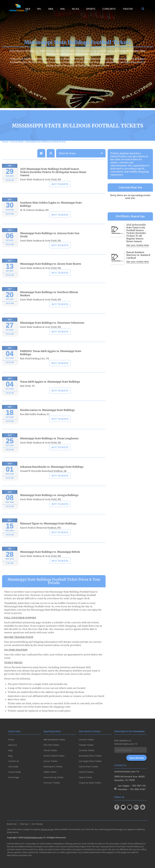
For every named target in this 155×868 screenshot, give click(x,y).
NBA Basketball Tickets (54, 740)
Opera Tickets (85, 777)
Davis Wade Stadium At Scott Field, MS (40, 187)
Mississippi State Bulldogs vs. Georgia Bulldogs (49, 502)
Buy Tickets (60, 191)
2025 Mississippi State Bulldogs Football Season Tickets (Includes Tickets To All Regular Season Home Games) (53, 179)
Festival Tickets (86, 772)
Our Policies (37, 824)
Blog (10, 756)
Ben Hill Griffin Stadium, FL (35, 421)
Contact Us (14, 761)
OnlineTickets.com (33, 838)
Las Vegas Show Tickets (90, 761)
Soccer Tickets (51, 761)
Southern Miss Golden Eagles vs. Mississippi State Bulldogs (51, 211)
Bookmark (12, 824)
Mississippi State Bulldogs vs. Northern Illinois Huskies (49, 301)
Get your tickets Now (138, 252)
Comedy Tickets (87, 750)
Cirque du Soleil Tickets (90, 783)
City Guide (13, 767)
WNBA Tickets (50, 772)
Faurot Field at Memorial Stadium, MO (41, 535)
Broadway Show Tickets (90, 756)
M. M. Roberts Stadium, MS (34, 217)
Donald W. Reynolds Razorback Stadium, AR (43, 478)
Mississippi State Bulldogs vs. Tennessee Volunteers (52, 330)
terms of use (47, 829)
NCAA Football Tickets (54, 756)
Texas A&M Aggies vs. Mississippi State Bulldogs (50, 389)
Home (11, 740)
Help (10, 750)
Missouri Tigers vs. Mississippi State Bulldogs (48, 531)
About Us (13, 745)
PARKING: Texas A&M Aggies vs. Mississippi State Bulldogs (51, 360)
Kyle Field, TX (27, 393)
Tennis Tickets (50, 750)
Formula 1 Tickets (52, 783)
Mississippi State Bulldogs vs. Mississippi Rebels (50, 559)
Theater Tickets (86, 745)
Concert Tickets (86, 740)
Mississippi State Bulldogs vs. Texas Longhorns (49, 446)
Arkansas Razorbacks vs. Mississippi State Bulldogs (52, 474)
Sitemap (24, 824)
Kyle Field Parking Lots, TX (35, 366)
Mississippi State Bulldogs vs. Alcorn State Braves (51, 271)
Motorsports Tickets (53, 767)
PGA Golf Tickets (51, 745)
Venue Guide (15, 772)
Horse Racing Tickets (54, 777)
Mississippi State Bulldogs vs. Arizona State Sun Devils (50, 242)
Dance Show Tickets (88, 767)
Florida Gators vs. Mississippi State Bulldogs (47, 417)
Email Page (14, 777)
